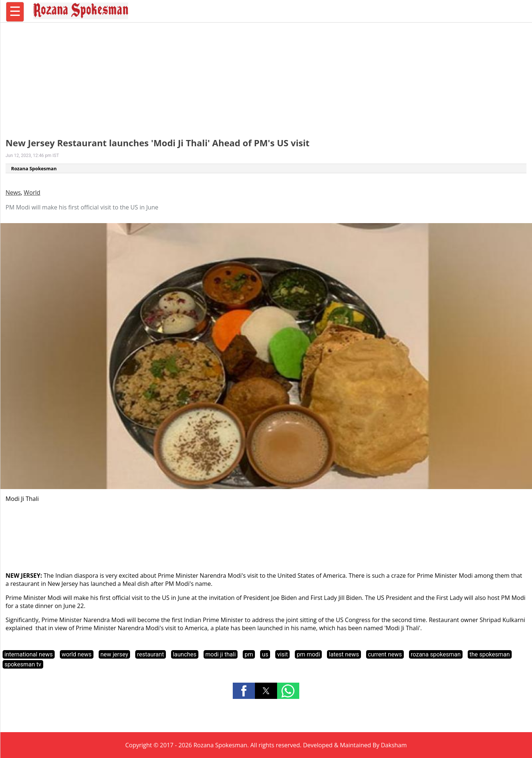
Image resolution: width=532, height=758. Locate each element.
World (32, 192)
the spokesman (490, 654)
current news (385, 654)
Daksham (394, 745)
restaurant (151, 654)
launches (185, 654)
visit (282, 654)
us (265, 654)
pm (249, 654)
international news (29, 654)
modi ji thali (221, 654)
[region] (266, 76)
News (13, 192)
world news (77, 654)
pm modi (308, 654)
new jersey (114, 654)
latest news (344, 654)
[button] (244, 691)
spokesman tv (23, 664)
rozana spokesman (436, 654)
